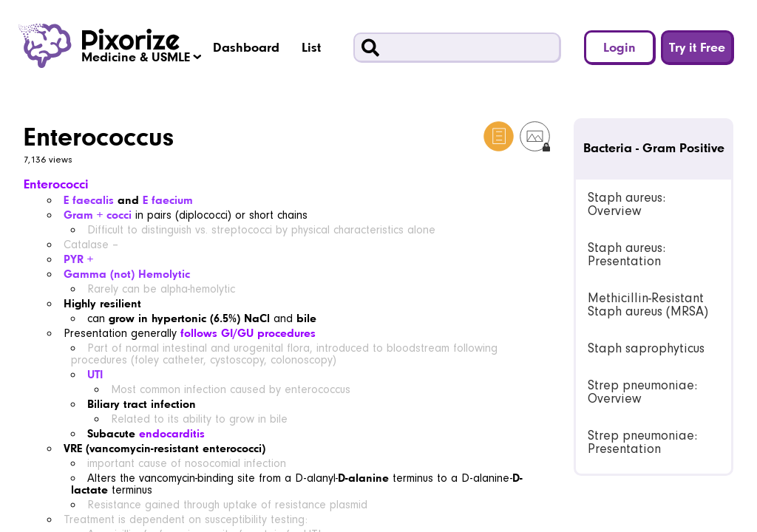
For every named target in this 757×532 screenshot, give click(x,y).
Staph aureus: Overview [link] (627, 204)
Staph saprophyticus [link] (646, 348)
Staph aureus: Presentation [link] (627, 255)
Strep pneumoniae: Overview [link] (642, 392)
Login (619, 47)
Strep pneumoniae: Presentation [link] (642, 442)
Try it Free (697, 47)
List (311, 47)
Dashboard (246, 47)
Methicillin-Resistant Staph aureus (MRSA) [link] (648, 305)
